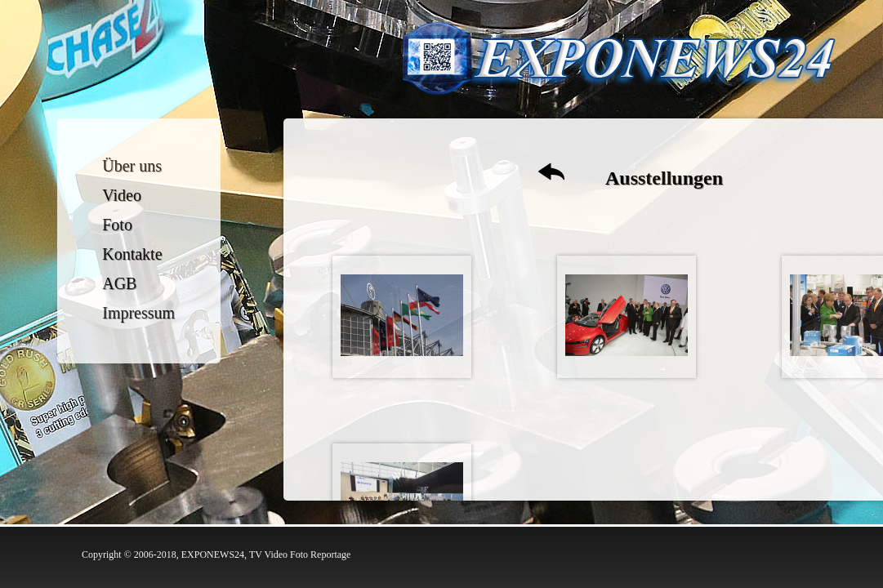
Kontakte (133, 254)
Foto (118, 225)
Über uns (133, 166)
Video (123, 195)
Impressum (139, 313)
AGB (120, 283)
